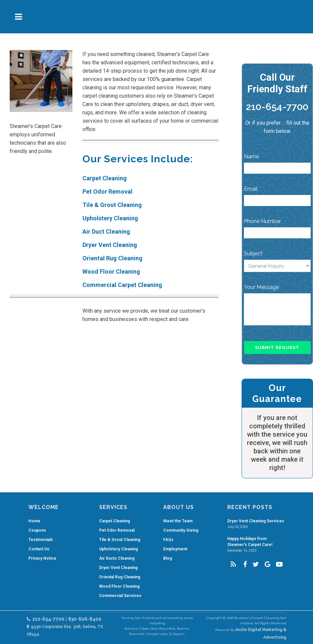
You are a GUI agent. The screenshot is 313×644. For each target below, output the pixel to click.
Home (34, 521)
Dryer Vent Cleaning (110, 245)
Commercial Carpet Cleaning (122, 285)
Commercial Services (120, 596)
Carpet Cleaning (105, 178)
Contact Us (39, 549)
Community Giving (181, 530)
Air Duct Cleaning (106, 231)
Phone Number (262, 221)
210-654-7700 (277, 107)
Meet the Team (178, 521)
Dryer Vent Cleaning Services (256, 521)
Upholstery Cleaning (110, 218)
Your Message (261, 287)
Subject (253, 253)
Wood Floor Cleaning (111, 271)
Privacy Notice (42, 558)
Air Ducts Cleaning (117, 558)
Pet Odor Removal (107, 191)
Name (251, 156)
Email (251, 189)
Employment (175, 549)
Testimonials (41, 540)
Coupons (37, 530)
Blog (168, 558)
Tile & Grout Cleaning (112, 205)
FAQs (168, 540)
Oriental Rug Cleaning (112, 258)
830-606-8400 (85, 619)
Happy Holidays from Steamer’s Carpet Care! (250, 542)
